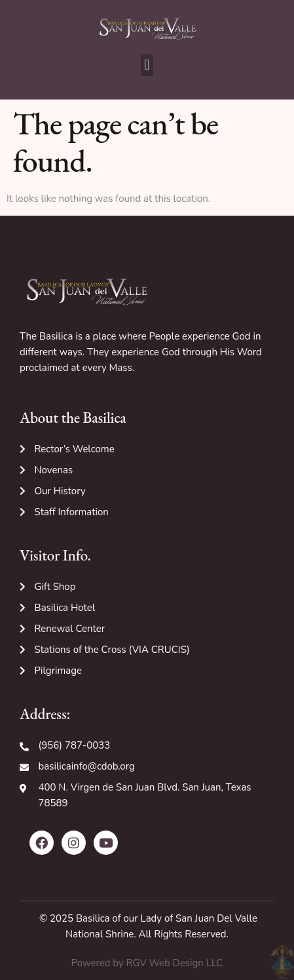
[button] (147, 65)
